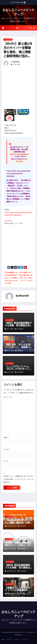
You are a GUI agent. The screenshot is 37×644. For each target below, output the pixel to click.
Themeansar (18, 635)
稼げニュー (9, 539)
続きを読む (8, 221)
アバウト (9, 640)
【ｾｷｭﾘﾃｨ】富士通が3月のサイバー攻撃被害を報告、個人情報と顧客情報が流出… (18, 50)
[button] (30, 28)
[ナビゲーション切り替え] (17, 28)
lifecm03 (16, 62)
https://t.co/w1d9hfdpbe (19, 154)
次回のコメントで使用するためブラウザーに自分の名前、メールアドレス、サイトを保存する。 (18, 479)
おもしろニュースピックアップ (18, 614)
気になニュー (8, 40)
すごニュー (9, 517)
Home (3, 640)
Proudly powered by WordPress (12, 632)
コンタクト (17, 640)
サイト (6, 461)
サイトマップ (25, 640)
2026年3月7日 (12, 549)
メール (7, 449)
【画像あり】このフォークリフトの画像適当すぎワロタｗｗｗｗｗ (18, 590)
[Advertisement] (18, 90)
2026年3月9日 (12, 526)
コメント (8, 397)
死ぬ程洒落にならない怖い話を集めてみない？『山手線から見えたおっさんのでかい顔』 (11, 278)
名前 (6, 437)
